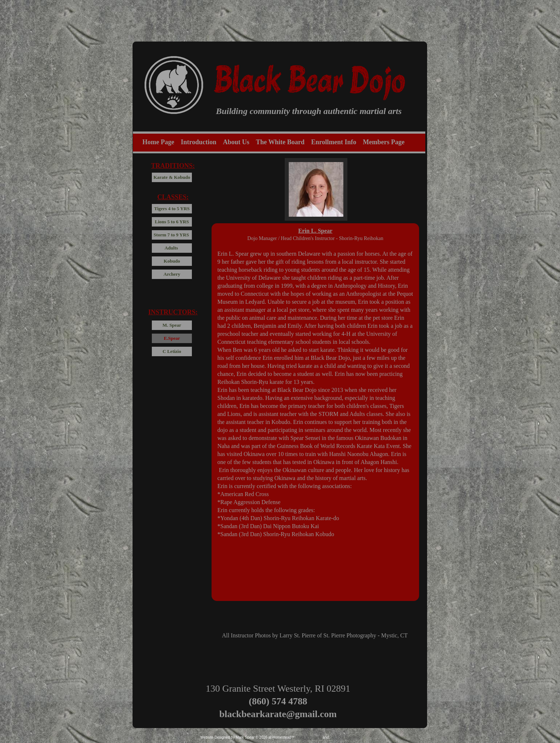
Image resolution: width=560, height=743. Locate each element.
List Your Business (345, 737)
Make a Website (309, 737)
